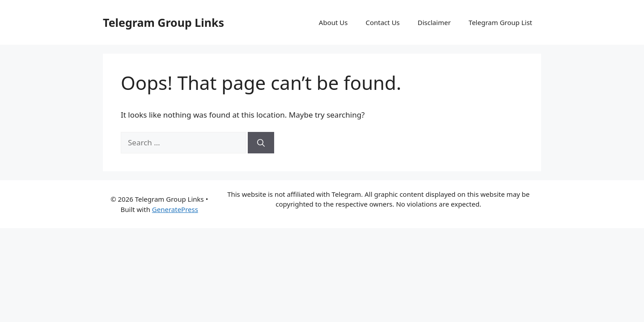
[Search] (261, 143)
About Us (333, 22)
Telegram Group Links (163, 22)
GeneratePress (175, 209)
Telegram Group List (500, 22)
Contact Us (382, 22)
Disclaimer (434, 22)
